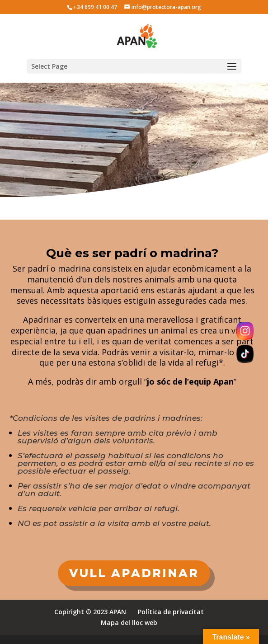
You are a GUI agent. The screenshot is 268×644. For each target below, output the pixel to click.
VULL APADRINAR (134, 573)
